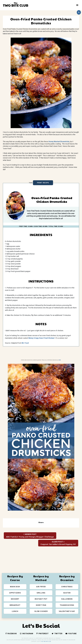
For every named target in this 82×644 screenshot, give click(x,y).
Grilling (41, 593)
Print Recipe (43, 183)
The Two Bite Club (46, 641)
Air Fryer (41, 587)
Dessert (15, 599)
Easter (67, 593)
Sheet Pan (41, 605)
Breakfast (15, 605)
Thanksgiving (67, 605)
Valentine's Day (67, 611)
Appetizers (15, 593)
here (60, 360)
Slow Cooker (41, 611)
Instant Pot (41, 599)
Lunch (15, 611)
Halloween (67, 599)
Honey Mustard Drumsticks (59, 142)
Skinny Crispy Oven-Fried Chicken (41, 338)
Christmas (67, 587)
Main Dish (15, 587)
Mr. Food (25, 343)
